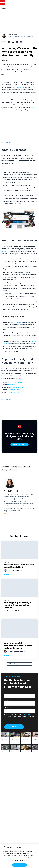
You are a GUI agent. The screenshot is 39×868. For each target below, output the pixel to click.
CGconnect (11, 385)
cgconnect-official (14, 390)
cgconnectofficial (15, 392)
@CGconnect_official (15, 382)
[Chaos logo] (3, 3)
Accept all (20, 865)
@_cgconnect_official (17, 387)
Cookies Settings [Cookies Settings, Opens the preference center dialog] (20, 860)
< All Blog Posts (6, 8)
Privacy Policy (28, 714)
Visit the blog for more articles (19, 664)
